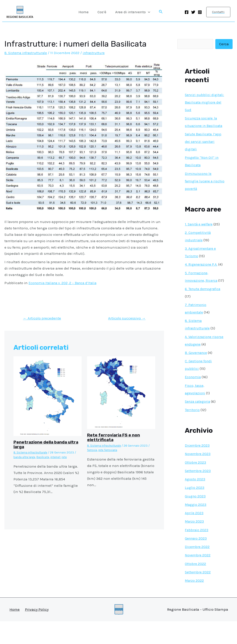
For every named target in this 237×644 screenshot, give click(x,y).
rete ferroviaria (110, 450)
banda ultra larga (26, 457)
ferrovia (93, 450)
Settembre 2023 (198, 493)
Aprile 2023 (194, 536)
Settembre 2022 (198, 595)
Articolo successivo (125, 318)
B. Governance (197, 375)
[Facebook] (187, 12)
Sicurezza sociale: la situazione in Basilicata (202, 126)
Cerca (224, 44)
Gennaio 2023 (197, 561)
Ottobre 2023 (196, 485)
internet (62, 457)
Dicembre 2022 (198, 569)
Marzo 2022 (195, 603)
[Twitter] (193, 12)
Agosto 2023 (195, 502)
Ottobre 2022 (196, 586)
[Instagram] (200, 12)
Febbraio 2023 (197, 553)
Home (85, 12)
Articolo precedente (43, 318)
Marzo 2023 (195, 544)
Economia (194, 400)
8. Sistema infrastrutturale (27, 53)
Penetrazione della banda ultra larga (42, 445)
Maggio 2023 (196, 527)
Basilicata (47, 457)
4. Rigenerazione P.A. (203, 272)
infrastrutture (98, 53)
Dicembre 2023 (198, 468)
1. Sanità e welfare (200, 232)
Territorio (192, 432)
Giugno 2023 (196, 519)
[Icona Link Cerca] (159, 12)
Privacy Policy (37, 632)
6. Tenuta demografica (204, 312)
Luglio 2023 (195, 510)
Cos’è (102, 12)
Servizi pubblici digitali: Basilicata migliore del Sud (201, 102)
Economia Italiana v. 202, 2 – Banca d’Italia (66, 283)
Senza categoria (199, 424)
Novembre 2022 (198, 578)
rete (72, 457)
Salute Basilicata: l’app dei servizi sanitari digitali (205, 149)
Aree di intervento (131, 12)
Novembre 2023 (198, 476)
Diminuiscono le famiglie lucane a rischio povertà (200, 189)
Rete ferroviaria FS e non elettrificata (114, 438)
